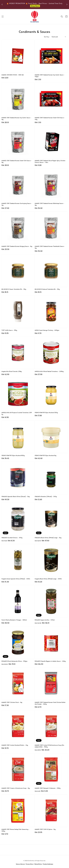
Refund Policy (38, 864)
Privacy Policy (30, 864)
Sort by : (47, 37)
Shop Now (35, 7)
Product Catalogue (48, 864)
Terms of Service (20, 864)
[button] (3, 17)
